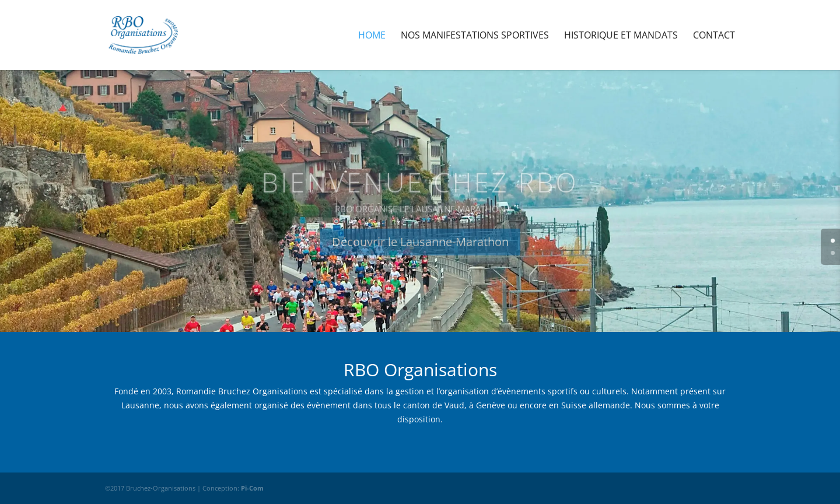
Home (372, 36)
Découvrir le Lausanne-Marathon (420, 251)
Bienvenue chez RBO (420, 191)
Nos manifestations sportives (475, 36)
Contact (714, 36)
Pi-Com (252, 488)
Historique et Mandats (621, 36)
